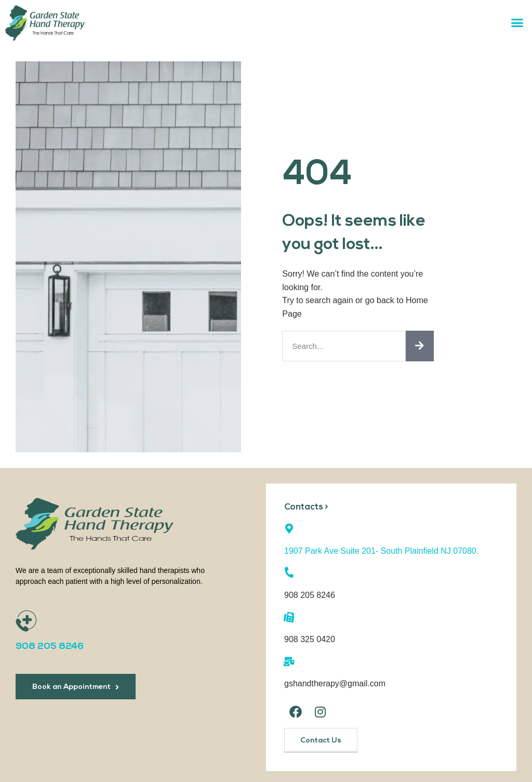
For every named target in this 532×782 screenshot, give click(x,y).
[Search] (420, 346)
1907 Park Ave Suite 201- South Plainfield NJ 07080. (381, 550)
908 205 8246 (50, 647)
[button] (517, 23)
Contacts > (307, 507)
